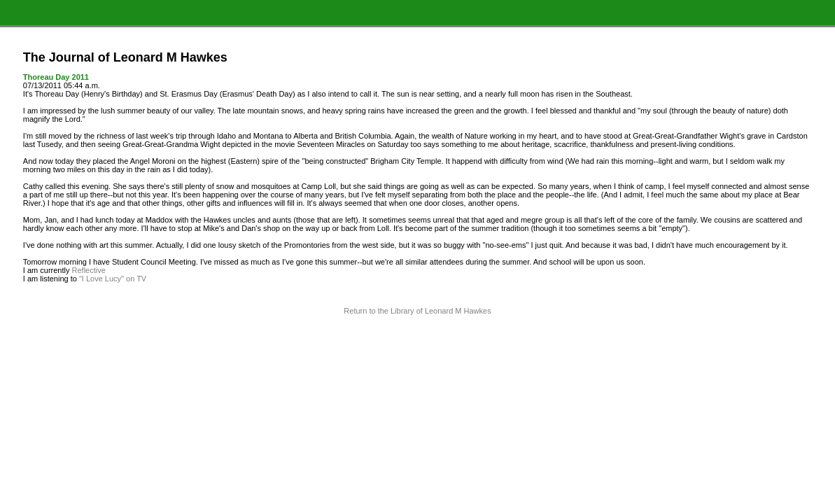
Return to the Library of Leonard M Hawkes (417, 311)
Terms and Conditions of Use (417, 339)
